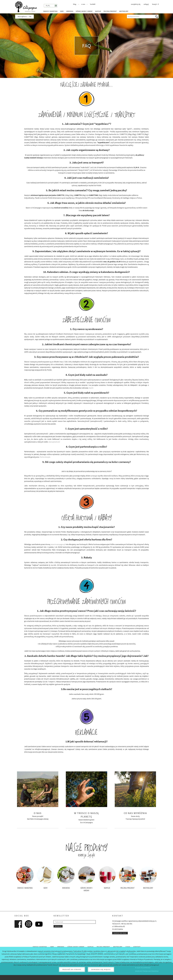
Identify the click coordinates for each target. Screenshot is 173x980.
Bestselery (124, 11)
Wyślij (58, 926)
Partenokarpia (45, 457)
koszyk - (155, 4)
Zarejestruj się (136, 4)
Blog (75, 4)
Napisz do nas (120, 933)
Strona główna (22, 16)
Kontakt (93, 4)
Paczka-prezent (110, 11)
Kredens (70, 11)
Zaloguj (146, 4)
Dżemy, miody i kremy (84, 11)
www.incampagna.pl (58, 544)
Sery (62, 11)
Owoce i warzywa (50, 11)
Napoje (98, 11)
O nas (83, 4)
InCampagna (26, 7)
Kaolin (91, 388)
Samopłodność (54, 442)
